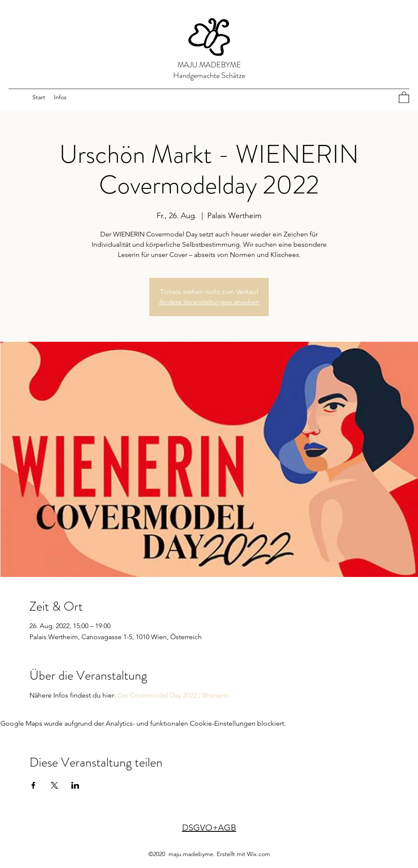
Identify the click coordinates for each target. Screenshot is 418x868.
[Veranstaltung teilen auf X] (54, 785)
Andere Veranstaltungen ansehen (209, 302)
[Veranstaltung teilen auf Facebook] (33, 785)
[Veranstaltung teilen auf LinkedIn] (75, 785)
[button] (404, 97)
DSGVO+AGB (209, 828)
